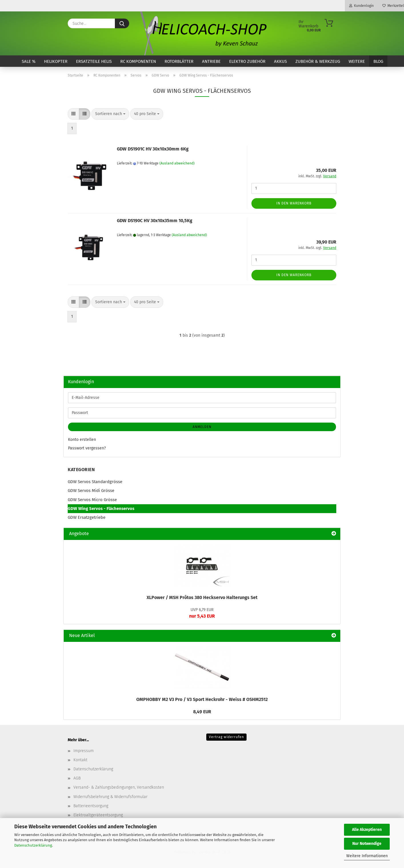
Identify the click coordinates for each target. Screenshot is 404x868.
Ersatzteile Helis (94, 61)
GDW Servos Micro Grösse (92, 500)
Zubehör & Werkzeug (318, 61)
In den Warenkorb (294, 203)
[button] (73, 114)
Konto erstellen (82, 440)
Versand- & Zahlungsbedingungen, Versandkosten (119, 787)
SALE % (29, 61)
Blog (378, 61)
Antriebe (211, 61)
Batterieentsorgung (91, 806)
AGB (77, 778)
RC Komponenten (138, 61)
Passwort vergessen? (87, 448)
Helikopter (56, 61)
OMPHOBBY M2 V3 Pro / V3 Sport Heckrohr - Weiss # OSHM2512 (202, 699)
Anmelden (202, 427)
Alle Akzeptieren (367, 830)
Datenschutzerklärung (33, 845)
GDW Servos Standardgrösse (95, 482)
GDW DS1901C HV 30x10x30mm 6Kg (153, 149)
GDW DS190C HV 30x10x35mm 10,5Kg (155, 221)
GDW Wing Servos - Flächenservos (101, 509)
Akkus (280, 61)
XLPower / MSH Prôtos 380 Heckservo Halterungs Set (202, 597)
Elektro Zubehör (247, 61)
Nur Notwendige (367, 844)
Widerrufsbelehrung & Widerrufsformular (110, 797)
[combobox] (110, 114)
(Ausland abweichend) (177, 163)
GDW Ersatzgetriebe (87, 517)
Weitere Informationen (367, 856)
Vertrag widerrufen (226, 737)
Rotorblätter (179, 61)
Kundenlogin (361, 6)
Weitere (357, 61)
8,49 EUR (202, 712)
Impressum (84, 751)
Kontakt (80, 760)
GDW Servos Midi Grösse (91, 491)
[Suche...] (122, 23)
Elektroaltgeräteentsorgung (98, 815)
